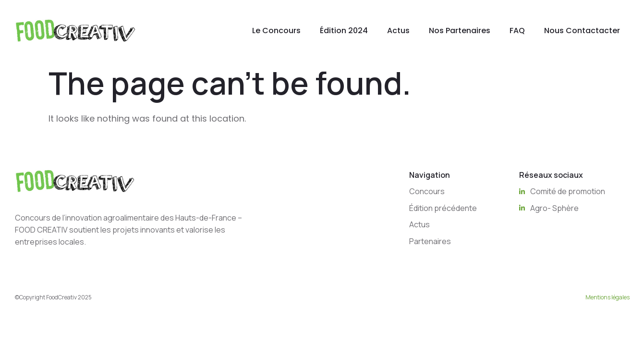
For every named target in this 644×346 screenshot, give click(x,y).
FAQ (517, 31)
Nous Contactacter (582, 31)
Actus (398, 31)
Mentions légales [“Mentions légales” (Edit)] (608, 297)
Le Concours (276, 31)
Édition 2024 (344, 31)
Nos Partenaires (460, 31)
